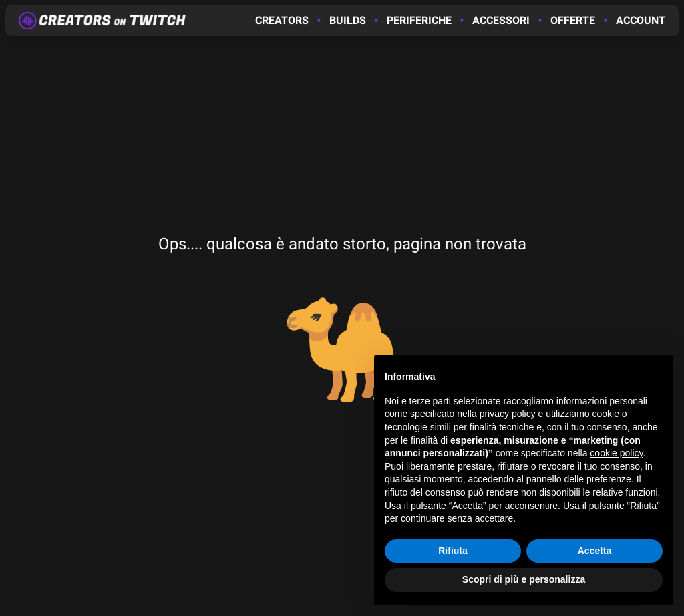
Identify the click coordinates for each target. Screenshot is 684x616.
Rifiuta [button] (453, 551)
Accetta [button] (595, 551)
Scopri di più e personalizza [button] (524, 579)
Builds (348, 20)
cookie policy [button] (616, 453)
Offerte (573, 20)
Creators (282, 20)
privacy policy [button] (508, 414)
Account (641, 20)
